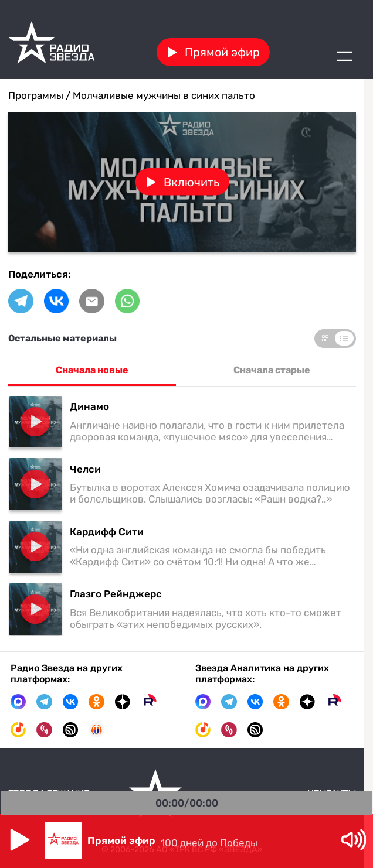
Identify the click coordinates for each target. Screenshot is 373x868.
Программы (36, 95)
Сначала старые (272, 370)
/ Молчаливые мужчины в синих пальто (159, 95)
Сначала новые (92, 370)
